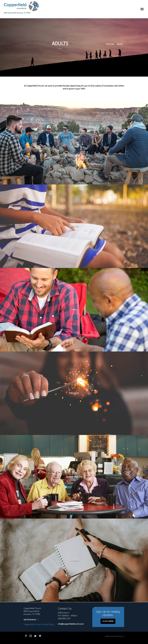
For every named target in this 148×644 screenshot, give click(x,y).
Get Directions (31, 620)
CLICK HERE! (108, 621)
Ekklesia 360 (74, 640)
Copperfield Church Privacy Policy (39, 624)
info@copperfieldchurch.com (71, 624)
